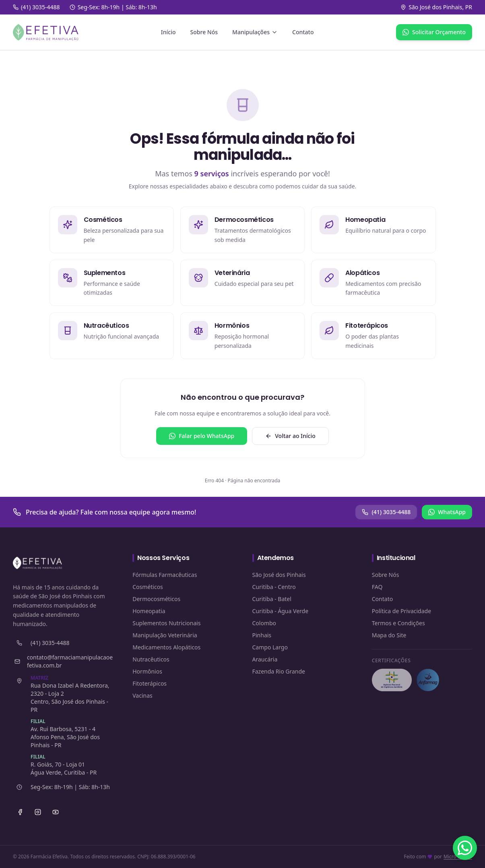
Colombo (264, 623)
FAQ (377, 587)
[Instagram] (38, 812)
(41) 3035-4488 (386, 512)
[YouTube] (56, 812)
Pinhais (262, 635)
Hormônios (147, 671)
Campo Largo (270, 647)
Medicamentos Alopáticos (166, 647)
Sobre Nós (204, 32)
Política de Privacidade (401, 611)
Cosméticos (148, 587)
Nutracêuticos (151, 659)
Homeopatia (149, 611)
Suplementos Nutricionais (166, 623)
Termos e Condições (398, 623)
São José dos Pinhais (279, 575)
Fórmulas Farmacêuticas (165, 575)
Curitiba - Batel (272, 599)
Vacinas (142, 695)
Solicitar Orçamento (434, 32)
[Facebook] (20, 812)
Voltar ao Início (290, 436)
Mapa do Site (389, 635)
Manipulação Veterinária (165, 635)
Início (168, 32)
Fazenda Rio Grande (279, 671)
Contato (303, 32)
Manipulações (255, 32)
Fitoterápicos (150, 683)
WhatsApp (447, 512)
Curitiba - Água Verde (281, 611)
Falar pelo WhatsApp (202, 436)
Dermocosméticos (156, 599)
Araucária (265, 659)
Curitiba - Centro (274, 587)
